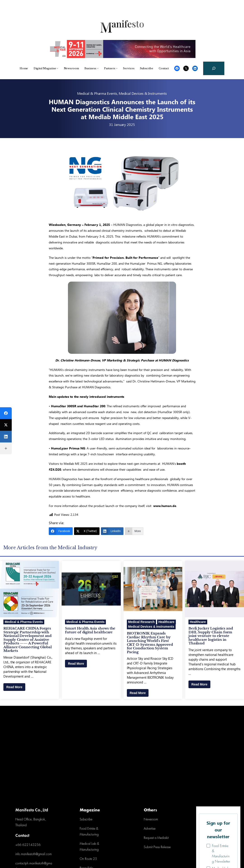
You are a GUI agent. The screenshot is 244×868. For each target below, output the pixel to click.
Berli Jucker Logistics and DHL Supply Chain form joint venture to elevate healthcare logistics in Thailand (211, 636)
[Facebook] (61, 531)
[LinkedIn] (112, 531)
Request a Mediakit (156, 838)
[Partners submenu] (117, 68)
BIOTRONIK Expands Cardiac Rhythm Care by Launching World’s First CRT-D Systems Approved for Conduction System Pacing (150, 643)
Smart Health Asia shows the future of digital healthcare (90, 630)
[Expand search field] (214, 68)
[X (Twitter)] (87, 531)
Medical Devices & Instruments (143, 93)
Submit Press (152, 847)
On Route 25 (88, 859)
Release (165, 847)
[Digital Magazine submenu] (57, 68)
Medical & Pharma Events (97, 93)
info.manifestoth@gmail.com (34, 854)
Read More (14, 687)
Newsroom (151, 820)
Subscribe (86, 820)
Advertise (150, 829)
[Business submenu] (98, 68)
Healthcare (166, 622)
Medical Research (141, 622)
